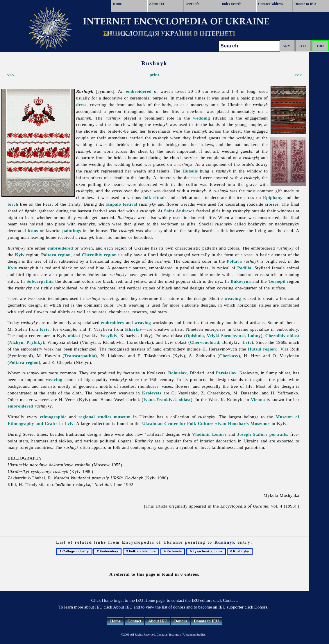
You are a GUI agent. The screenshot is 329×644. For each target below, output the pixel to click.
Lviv (247, 342)
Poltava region (56, 255)
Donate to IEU (305, 4)
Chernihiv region (99, 255)
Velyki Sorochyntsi (226, 336)
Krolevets (152, 393)
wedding (201, 118)
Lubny (254, 336)
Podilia (244, 268)
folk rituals (155, 197)
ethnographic (53, 417)
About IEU (157, 4)
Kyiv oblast (68, 336)
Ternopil (277, 281)
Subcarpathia (40, 281)
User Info (192, 4)
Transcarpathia (80, 356)
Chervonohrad (204, 342)
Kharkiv (133, 329)
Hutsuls (190, 171)
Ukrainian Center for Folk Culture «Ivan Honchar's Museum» (206, 423)
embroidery (113, 322)
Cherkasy (229, 356)
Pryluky (35, 342)
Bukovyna (241, 281)
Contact (134, 621)
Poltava (234, 261)
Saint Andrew (178, 211)
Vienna (258, 400)
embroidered (139, 91)
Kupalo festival (122, 204)
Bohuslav (178, 373)
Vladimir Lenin (208, 434)
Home (117, 4)
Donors (180, 621)
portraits (278, 434)
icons (33, 231)
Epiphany (273, 197)
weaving (233, 298)
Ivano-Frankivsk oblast (167, 400)
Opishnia (195, 336)
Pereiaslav (226, 373)
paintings (71, 231)
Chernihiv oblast (282, 336)
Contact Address (270, 4)
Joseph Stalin (251, 434)
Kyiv (20, 255)
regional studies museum (104, 417)
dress (81, 105)
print (154, 75)
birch (13, 204)
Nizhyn (16, 342)
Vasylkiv (109, 336)
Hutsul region (262, 349)
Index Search (231, 4)
